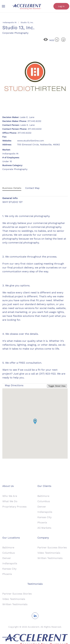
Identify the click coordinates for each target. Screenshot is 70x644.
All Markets (44, 528)
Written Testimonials (50, 558)
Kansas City (44, 517)
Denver (42, 507)
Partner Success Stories (52, 547)
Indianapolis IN (10, 22)
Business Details (12, 188)
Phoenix (42, 523)
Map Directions (14, 385)
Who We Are (10, 496)
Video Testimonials (49, 553)
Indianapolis (45, 512)
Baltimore (43, 496)
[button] (35, 421)
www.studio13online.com (31, 141)
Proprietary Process (14, 507)
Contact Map (32, 188)
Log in (61, 6)
